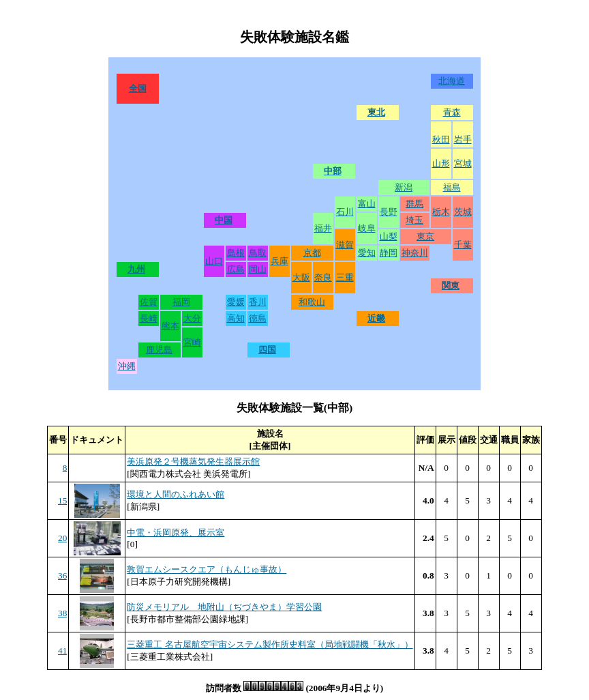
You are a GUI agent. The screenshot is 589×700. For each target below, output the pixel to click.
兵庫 (280, 261)
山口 (214, 261)
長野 (389, 212)
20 (62, 538)
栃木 (441, 212)
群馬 (414, 204)
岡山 (258, 269)
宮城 (463, 163)
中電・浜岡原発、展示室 (176, 533)
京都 (312, 253)
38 (62, 613)
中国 (224, 220)
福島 (452, 187)
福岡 (181, 302)
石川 (345, 212)
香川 (258, 302)
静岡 (389, 253)
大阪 (301, 277)
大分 (192, 318)
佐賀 (149, 302)
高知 (236, 318)
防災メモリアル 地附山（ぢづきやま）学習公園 (224, 607)
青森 (452, 112)
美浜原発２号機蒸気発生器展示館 (193, 462)
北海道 (452, 81)
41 (62, 651)
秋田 (441, 140)
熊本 (170, 326)
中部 (333, 171)
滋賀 (345, 245)
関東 (451, 286)
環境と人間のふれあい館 (176, 494)
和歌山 (312, 302)
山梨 (389, 236)
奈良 (323, 277)
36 (62, 575)
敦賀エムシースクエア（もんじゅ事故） (207, 569)
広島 (236, 269)
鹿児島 (159, 350)
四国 (267, 350)
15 (62, 500)
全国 (138, 88)
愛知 (367, 253)
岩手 (463, 140)
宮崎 (192, 342)
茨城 (463, 212)
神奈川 (415, 253)
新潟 (404, 187)
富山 (367, 204)
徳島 (258, 318)
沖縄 (127, 366)
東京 (425, 236)
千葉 (463, 245)
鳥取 (258, 253)
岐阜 (367, 228)
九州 (136, 269)
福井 (323, 228)
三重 (345, 277)
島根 (236, 253)
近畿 (376, 318)
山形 (441, 163)
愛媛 (236, 302)
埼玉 (414, 220)
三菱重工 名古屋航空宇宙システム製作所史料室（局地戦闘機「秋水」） (270, 644)
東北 (376, 112)
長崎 (149, 318)
